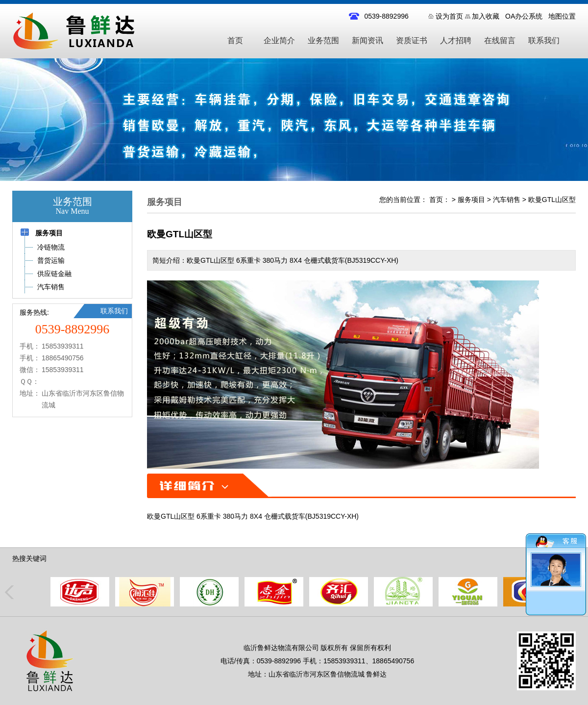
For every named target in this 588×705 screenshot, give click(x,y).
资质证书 (412, 40)
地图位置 (562, 16)
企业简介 (279, 40)
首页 (235, 40)
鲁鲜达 (376, 674)
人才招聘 (456, 40)
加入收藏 (486, 16)
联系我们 (544, 40)
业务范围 (323, 40)
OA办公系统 (524, 16)
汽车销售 (507, 200)
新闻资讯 (367, 40)
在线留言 (500, 40)
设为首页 (449, 16)
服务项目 (471, 200)
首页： (440, 200)
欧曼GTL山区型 (552, 200)
